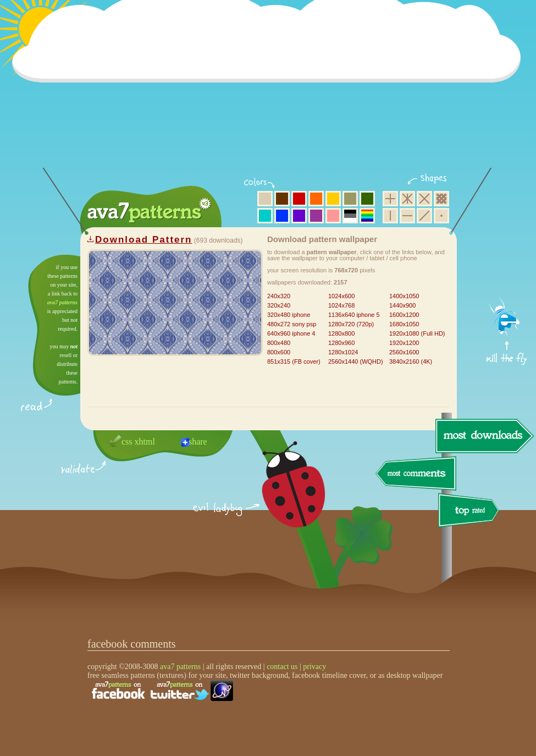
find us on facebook (118, 691)
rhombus (424, 199)
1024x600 (341, 296)
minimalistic (441, 216)
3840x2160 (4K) (411, 361)
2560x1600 (404, 352)
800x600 (279, 352)
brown (282, 199)
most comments (416, 474)
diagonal (424, 216)
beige (265, 199)
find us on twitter (180, 691)
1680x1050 (404, 324)
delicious (283, 497)
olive (350, 199)
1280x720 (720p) (351, 324)
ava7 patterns (62, 302)
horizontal (407, 216)
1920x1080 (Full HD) (417, 333)
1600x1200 (404, 315)
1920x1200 (404, 343)
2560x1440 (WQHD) (356, 361)
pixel (441, 199)
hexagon (407, 199)
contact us (282, 667)
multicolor (367, 216)
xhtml (145, 442)
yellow (333, 199)
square (390, 199)
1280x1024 (343, 352)
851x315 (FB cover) (294, 361)
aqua (265, 216)
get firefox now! (507, 259)
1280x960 (341, 343)
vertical (390, 216)
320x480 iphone (289, 315)
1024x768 (341, 305)
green (367, 199)
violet (299, 216)
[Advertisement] (270, 91)
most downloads (483, 436)
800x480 (279, 343)
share (198, 442)
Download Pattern (144, 240)
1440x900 (402, 305)
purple (316, 216)
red (299, 199)
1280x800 (341, 333)
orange (316, 199)
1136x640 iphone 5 (354, 315)
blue (282, 216)
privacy (314, 667)
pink (333, 216)
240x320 (279, 296)
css (127, 442)
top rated (471, 512)
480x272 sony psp (292, 324)
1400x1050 (404, 296)
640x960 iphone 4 (291, 333)
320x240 (279, 305)
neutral (350, 216)
